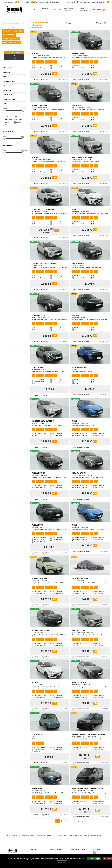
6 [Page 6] (78, 821)
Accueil (33, 10)
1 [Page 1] (58, 821)
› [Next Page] (86, 821)
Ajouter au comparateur (41, 79)
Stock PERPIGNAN (83, 10)
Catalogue (57, 10)
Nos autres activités (69, 10)
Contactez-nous (8, 2)
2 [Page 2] (62, 821)
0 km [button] (14, 55)
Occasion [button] (14, 58)
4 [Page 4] (70, 821)
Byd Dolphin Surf (9, 35)
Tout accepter (94, 859)
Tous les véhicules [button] (14, 52)
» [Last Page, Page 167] (90, 821)
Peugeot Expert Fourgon (11, 42)
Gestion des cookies (78, 849)
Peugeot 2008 (18, 31)
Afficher (99, 23)
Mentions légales (56, 849)
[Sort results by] (83, 23)
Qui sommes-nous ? (44, 10)
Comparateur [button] (98, 10)
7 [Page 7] (83, 821)
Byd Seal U (7, 31)
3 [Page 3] (66, 821)
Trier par (69, 23)
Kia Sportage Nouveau (11, 39)
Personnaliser (62, 862)
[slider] (5, 111)
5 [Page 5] (74, 821)
